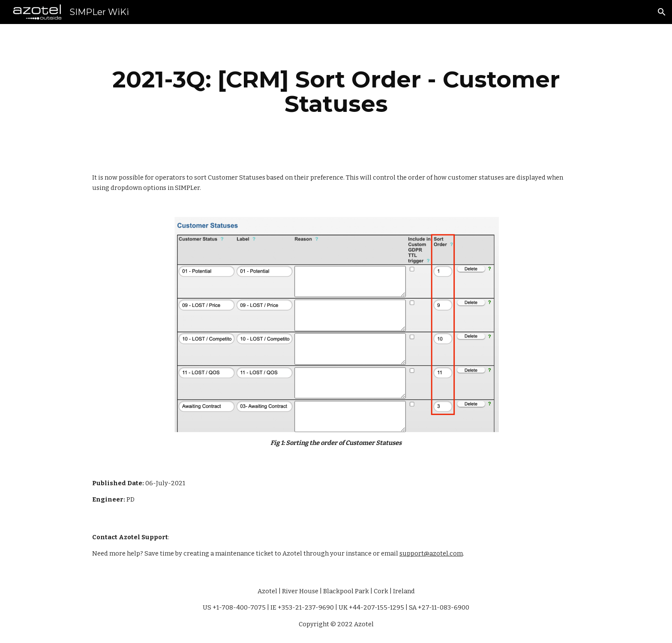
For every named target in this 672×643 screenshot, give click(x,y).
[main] (336, 92)
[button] (662, 12)
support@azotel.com (431, 553)
